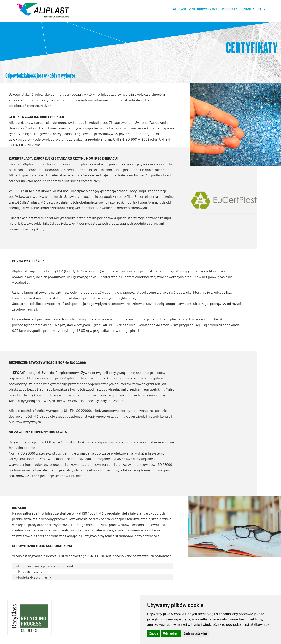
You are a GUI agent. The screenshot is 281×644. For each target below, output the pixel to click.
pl (262, 9)
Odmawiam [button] (171, 633)
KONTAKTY (247, 9)
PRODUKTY (230, 9)
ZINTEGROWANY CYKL (204, 9)
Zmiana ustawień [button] (195, 633)
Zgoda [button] (154, 633)
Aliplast (180, 9)
